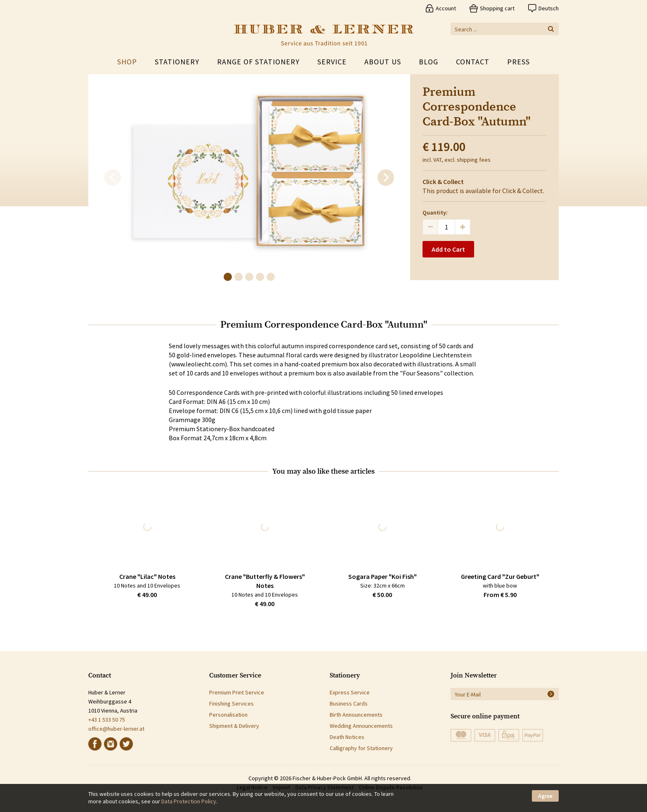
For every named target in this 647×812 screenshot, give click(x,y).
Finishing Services (231, 703)
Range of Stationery (258, 62)
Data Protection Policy (189, 801)
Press (518, 62)
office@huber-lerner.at (116, 729)
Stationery (177, 62)
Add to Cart (448, 249)
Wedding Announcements (361, 726)
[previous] (113, 178)
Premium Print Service (237, 692)
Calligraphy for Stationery (361, 748)
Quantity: (435, 212)
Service (332, 62)
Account (446, 8)
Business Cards (349, 703)
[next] (386, 178)
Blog (429, 62)
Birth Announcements (356, 715)
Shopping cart (497, 8)
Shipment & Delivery (234, 726)
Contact (473, 62)
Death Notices (347, 737)
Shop (127, 62)
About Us (383, 62)
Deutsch (549, 8)
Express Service (350, 692)
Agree (545, 796)
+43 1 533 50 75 (107, 720)
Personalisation (228, 715)
